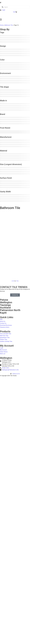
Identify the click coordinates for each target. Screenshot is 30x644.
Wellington (6, 302)
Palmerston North (10, 310)
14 (12, 281)
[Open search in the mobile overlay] (15, 7)
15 (14, 281)
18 (18, 281)
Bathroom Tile (9, 25)
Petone (4, 300)
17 (16, 281)
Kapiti (3, 313)
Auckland (5, 308)
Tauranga (5, 305)
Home (2, 25)
